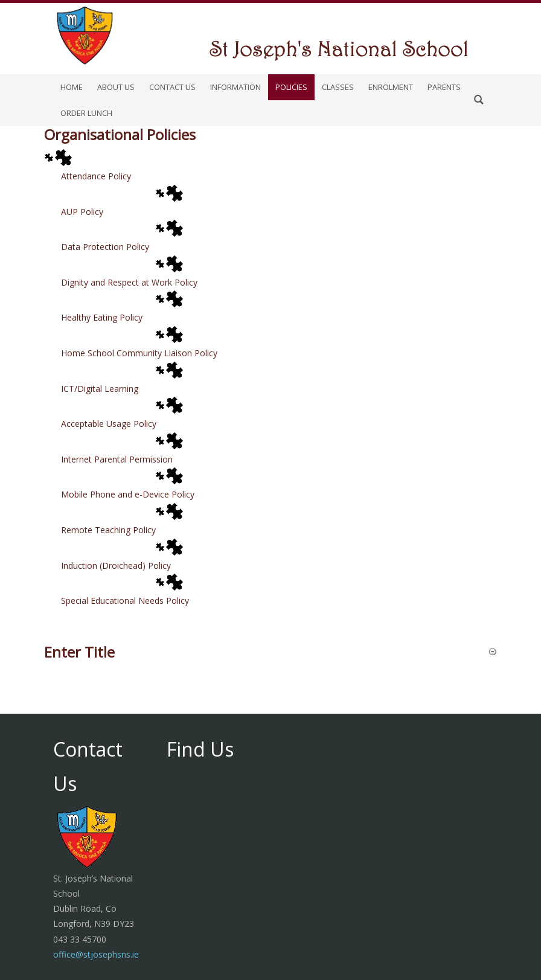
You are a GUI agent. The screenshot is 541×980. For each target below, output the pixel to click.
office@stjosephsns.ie (96, 954)
